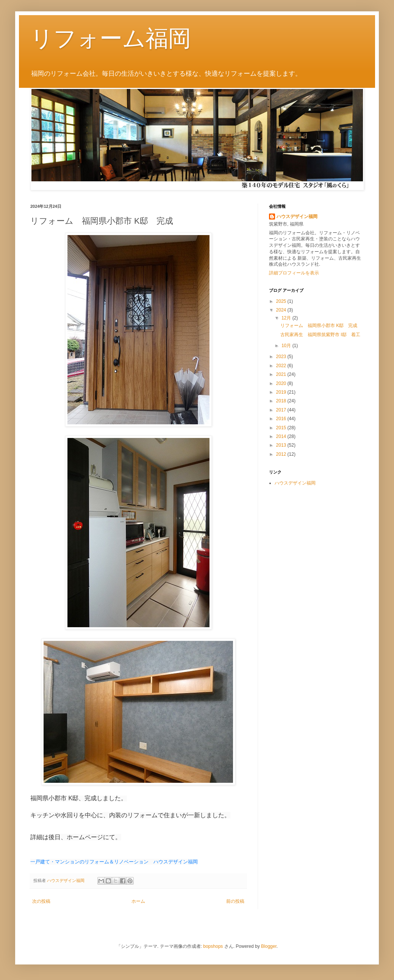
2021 (282, 374)
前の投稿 (235, 901)
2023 (282, 357)
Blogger (269, 946)
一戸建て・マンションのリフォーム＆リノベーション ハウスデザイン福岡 (114, 862)
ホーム (138, 901)
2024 (282, 310)
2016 (282, 419)
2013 (282, 445)
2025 (282, 301)
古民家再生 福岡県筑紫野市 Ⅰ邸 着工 (320, 335)
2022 (282, 366)
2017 (282, 410)
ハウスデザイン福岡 (297, 217)
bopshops (213, 946)
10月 (287, 346)
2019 (282, 392)
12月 (287, 318)
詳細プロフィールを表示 (294, 273)
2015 (282, 428)
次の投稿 (41, 901)
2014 (282, 436)
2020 (282, 383)
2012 (282, 454)
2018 (282, 401)
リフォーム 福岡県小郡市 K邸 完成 (319, 326)
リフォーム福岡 (111, 38)
